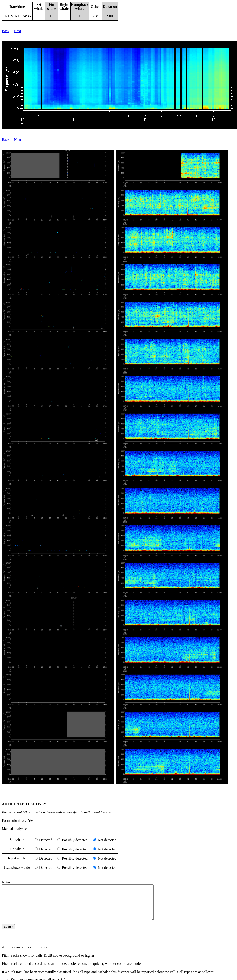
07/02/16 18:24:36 (17, 16)
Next (18, 31)
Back (6, 31)
